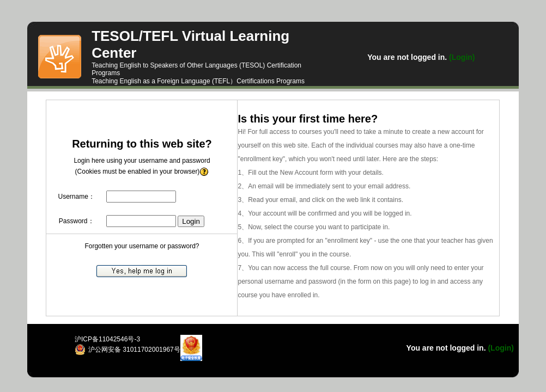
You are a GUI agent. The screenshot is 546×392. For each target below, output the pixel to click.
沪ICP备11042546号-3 (107, 339)
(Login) (461, 57)
